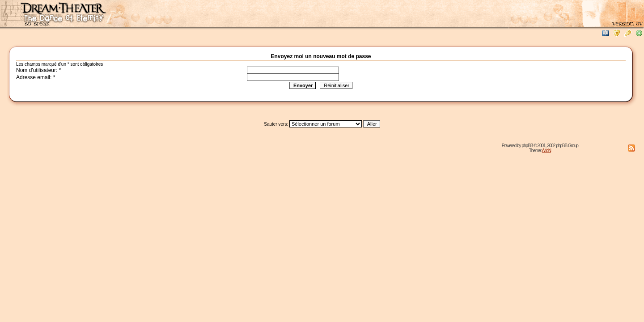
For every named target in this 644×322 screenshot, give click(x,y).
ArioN (547, 150)
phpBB (527, 146)
